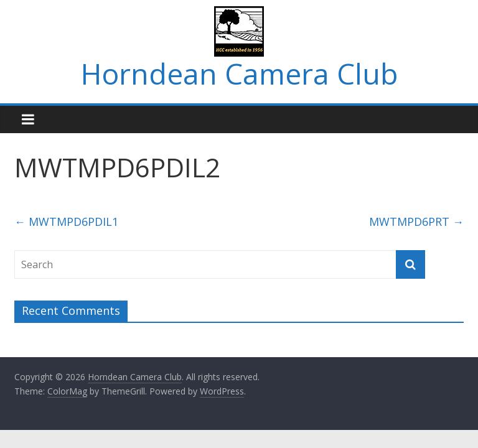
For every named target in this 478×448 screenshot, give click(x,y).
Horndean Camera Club (239, 73)
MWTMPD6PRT (416, 222)
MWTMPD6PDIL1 (66, 222)
